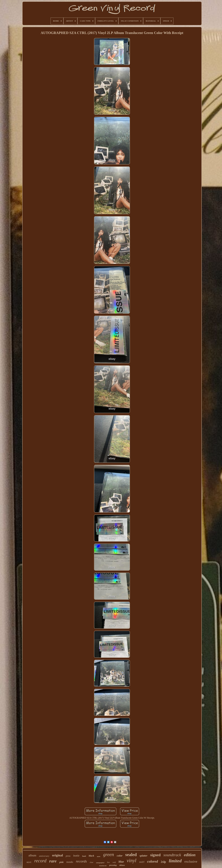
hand (84, 856)
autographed (100, 863)
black (91, 856)
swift (114, 862)
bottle (76, 856)
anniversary (44, 856)
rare (53, 861)
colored (152, 861)
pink (61, 862)
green (109, 854)
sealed (131, 855)
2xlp (163, 862)
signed (155, 855)
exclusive (191, 861)
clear (91, 862)
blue (121, 862)
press (68, 856)
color (120, 856)
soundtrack (172, 855)
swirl (142, 862)
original (58, 855)
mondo (70, 862)
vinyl (132, 861)
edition (190, 855)
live (108, 862)
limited (175, 861)
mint (29, 862)
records (81, 861)
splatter (143, 856)
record (40, 861)
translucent (103, 866)
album (32, 855)
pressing (113, 865)
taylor (99, 856)
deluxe (122, 865)
